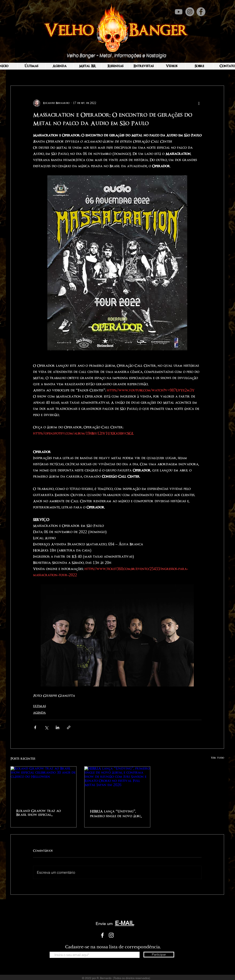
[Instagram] (190, 12)
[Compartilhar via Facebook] (35, 727)
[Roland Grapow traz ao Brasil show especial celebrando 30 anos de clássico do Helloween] (43, 785)
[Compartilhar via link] (69, 727)
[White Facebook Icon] (102, 935)
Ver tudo (217, 758)
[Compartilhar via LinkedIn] (57, 727)
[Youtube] (179, 12)
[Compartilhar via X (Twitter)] (46, 727)
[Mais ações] (199, 103)
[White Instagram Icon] (111, 935)
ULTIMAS (39, 706)
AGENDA (39, 713)
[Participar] (159, 955)
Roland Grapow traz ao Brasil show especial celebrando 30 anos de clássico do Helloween (38, 813)
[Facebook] (201, 12)
